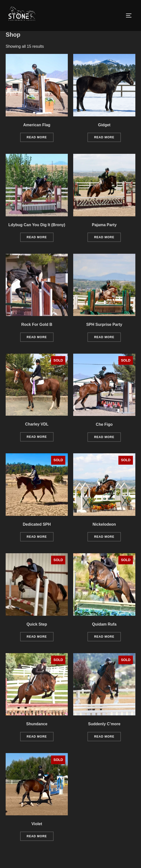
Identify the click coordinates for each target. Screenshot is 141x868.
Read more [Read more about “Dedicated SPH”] (37, 548)
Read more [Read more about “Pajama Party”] (104, 249)
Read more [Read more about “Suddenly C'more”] (104, 748)
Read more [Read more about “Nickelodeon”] (104, 548)
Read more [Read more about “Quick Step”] (37, 648)
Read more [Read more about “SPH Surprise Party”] (104, 348)
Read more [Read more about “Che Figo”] (104, 448)
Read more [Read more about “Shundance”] (37, 748)
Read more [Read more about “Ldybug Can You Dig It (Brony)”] (37, 249)
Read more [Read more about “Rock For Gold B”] (37, 348)
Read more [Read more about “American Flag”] (37, 149)
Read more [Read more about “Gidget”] (104, 149)
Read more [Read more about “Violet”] (37, 848)
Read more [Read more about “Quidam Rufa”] (104, 648)
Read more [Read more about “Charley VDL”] (37, 448)
